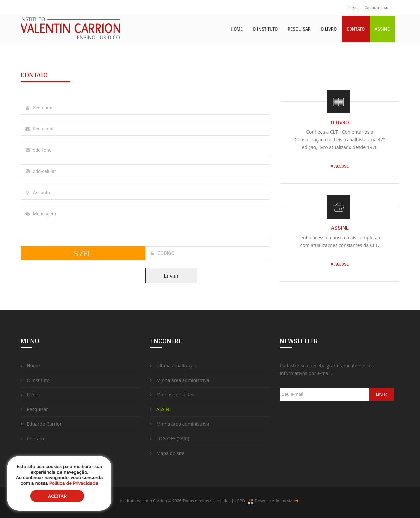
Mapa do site (167, 453)
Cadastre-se (377, 7)
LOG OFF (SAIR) (169, 439)
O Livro (329, 29)
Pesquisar (299, 29)
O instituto (35, 380)
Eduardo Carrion (42, 424)
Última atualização (173, 365)
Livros (30, 395)
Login (353, 7)
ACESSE (340, 166)
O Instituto (265, 29)
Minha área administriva (179, 380)
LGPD (240, 501)
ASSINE (382, 29)
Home (237, 29)
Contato (356, 29)
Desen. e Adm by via (273, 501)
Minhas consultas (172, 395)
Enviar (171, 275)
